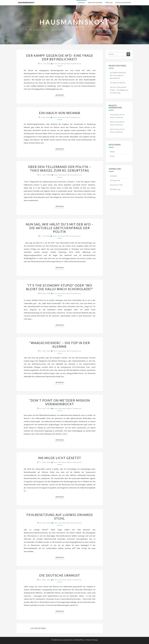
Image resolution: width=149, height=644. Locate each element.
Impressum (109, 3)
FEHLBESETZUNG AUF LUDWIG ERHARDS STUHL (60, 517)
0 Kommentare (75, 64)
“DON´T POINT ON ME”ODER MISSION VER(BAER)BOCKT (60, 402)
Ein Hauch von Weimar (60, 113)
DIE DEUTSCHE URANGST (60, 575)
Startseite (81, 3)
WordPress (80, 640)
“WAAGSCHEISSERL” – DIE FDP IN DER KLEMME (60, 345)
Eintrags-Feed (115, 180)
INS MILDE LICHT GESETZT (60, 458)
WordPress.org (115, 189)
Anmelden (114, 176)
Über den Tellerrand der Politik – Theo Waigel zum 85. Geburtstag (60, 169)
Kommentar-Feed (116, 185)
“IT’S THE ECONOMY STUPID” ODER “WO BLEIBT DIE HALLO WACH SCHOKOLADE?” (60, 287)
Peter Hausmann (60, 64)
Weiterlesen (60, 95)
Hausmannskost (26, 2)
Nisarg (95, 640)
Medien (112, 152)
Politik (112, 156)
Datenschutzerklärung (123, 3)
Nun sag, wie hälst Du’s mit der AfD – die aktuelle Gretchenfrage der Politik (60, 228)
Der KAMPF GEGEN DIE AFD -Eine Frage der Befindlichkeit (60, 57)
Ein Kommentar (76, 408)
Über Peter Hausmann (95, 3)
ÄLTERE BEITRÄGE (38, 628)
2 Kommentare (75, 236)
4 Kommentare (75, 117)
